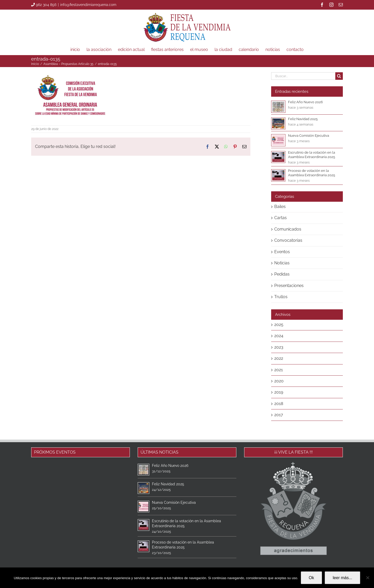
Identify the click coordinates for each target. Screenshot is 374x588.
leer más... (342, 578)
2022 (279, 358)
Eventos (282, 252)
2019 (279, 392)
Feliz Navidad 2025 (303, 119)
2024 (279, 336)
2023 (279, 347)
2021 (279, 370)
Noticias (282, 263)
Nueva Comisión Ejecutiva (309, 136)
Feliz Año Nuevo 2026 (305, 102)
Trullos (281, 297)
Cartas (280, 218)
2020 (279, 381)
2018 (279, 404)
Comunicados (288, 229)
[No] (368, 578)
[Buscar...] (303, 76)
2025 (279, 325)
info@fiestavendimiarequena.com (88, 5)
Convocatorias (288, 240)
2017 (279, 415)
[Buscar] (339, 76)
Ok (311, 578)
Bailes (280, 207)
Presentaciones (289, 286)
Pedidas (282, 274)
